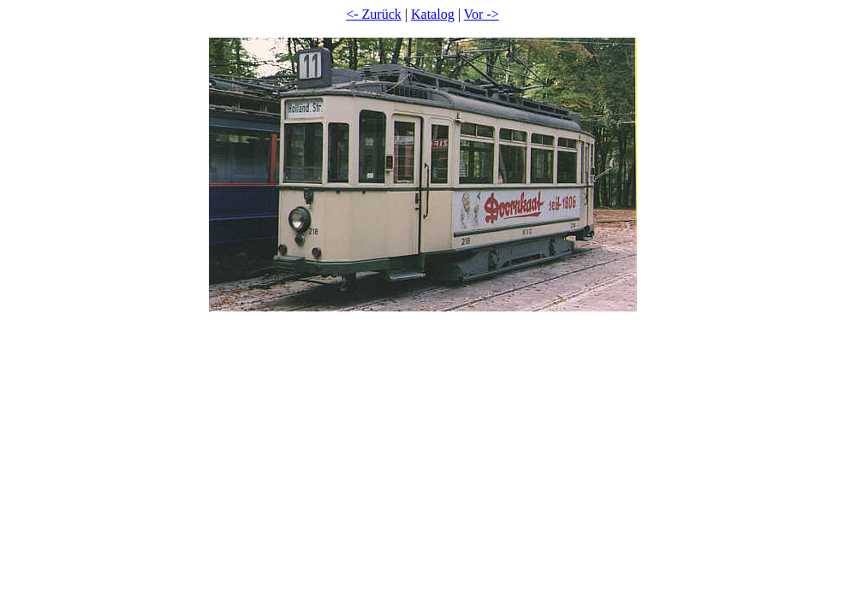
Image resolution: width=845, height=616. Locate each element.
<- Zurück (374, 14)
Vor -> (482, 14)
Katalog (433, 14)
